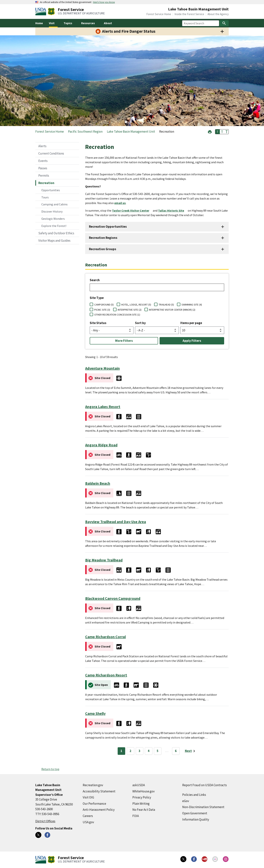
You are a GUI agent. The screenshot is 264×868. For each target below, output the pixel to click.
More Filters (124, 341)
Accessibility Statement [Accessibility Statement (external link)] (99, 791)
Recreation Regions (103, 238)
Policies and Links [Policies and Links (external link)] (194, 795)
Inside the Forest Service (189, 14)
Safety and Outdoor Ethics (56, 233)
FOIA (136, 816)
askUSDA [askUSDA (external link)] (139, 785)
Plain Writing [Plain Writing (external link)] (141, 804)
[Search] (224, 23)
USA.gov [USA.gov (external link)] (88, 822)
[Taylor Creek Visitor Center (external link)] (132, 210)
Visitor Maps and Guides (54, 241)
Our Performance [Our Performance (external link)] (94, 804)
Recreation (46, 183)
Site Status (98, 323)
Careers (88, 816)
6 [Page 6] (176, 751)
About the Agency (218, 14)
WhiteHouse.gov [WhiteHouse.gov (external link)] (144, 791)
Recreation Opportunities (108, 227)
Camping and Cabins (54, 204)
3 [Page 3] (139, 751)
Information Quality (196, 819)
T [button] (218, 132)
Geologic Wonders (53, 219)
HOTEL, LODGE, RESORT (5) (136, 305)
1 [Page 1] (121, 751)
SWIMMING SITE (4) (192, 305)
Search (95, 280)
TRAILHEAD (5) (166, 305)
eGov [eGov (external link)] (186, 801)
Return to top (50, 769)
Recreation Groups (103, 249)
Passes (43, 168)
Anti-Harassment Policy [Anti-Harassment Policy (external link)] (99, 810)
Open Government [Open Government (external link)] (195, 813)
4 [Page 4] (149, 751)
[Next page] (191, 751)
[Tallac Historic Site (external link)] (173, 210)
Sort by (140, 323)
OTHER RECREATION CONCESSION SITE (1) (117, 315)
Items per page (191, 323)
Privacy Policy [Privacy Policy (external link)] (142, 797)
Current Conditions (51, 153)
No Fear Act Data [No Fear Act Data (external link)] (144, 810)
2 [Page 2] (130, 751)
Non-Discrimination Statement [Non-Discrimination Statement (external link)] (203, 807)
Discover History (52, 211)
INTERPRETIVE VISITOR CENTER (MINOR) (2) (172, 310)
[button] (210, 131)
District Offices (45, 821)
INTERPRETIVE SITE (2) (130, 310)
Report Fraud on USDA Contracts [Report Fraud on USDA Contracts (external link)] (205, 785)
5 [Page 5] (158, 751)
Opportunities (51, 190)
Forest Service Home (159, 14)
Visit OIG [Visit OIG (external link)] (88, 797)
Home (39, 23)
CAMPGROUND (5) (104, 305)
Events (43, 161)
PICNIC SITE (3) (102, 310)
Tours (45, 197)
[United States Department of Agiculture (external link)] (42, 12)
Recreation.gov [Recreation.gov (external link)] (93, 785)
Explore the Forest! (54, 226)
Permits (44, 176)
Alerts (42, 146)
